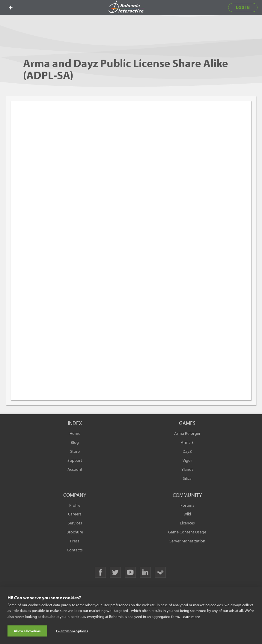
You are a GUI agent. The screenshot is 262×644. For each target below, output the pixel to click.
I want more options (72, 631)
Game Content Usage (187, 532)
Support (75, 460)
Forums (187, 505)
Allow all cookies (27, 631)
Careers (75, 514)
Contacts (75, 550)
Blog (75, 442)
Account (75, 469)
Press (75, 541)
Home (75, 433)
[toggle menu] (10, 7)
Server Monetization (187, 541)
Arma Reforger (187, 433)
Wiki (187, 514)
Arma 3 (187, 442)
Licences (187, 523)
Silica (187, 478)
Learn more (191, 616)
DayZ (187, 451)
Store (75, 451)
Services (75, 523)
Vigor (187, 460)
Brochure (75, 532)
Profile (75, 505)
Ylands (187, 469)
